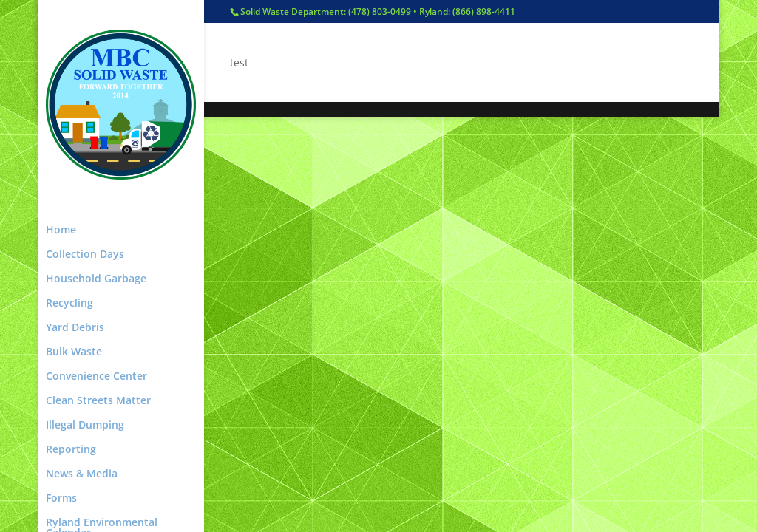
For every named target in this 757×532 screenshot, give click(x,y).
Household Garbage (96, 279)
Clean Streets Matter (98, 401)
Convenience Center (96, 377)
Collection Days (85, 255)
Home (61, 231)
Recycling (69, 304)
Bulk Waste (74, 352)
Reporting (71, 450)
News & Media (82, 474)
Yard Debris (75, 328)
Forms (61, 499)
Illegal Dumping (85, 426)
